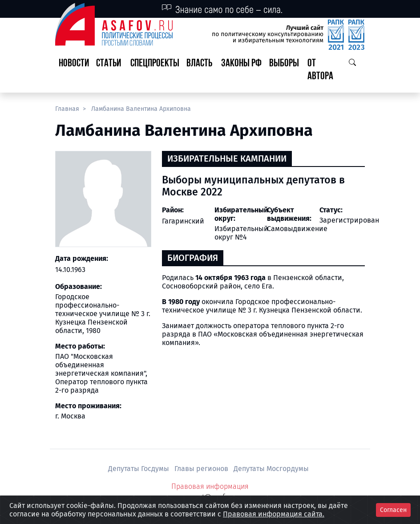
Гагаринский (183, 221)
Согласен (393, 510)
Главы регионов (202, 469)
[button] (110, 70)
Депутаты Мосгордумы (271, 469)
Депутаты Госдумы (139, 469)
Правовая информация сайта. (274, 514)
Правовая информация (210, 486)
